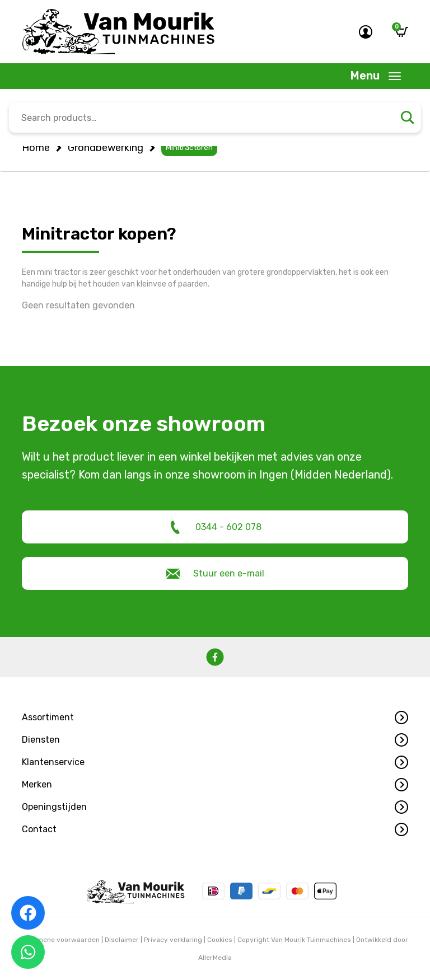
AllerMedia (215, 958)
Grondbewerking (106, 148)
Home (36, 148)
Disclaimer (122, 940)
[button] (215, 718)
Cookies (220, 940)
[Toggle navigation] (376, 76)
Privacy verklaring (173, 940)
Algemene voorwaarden (61, 940)
